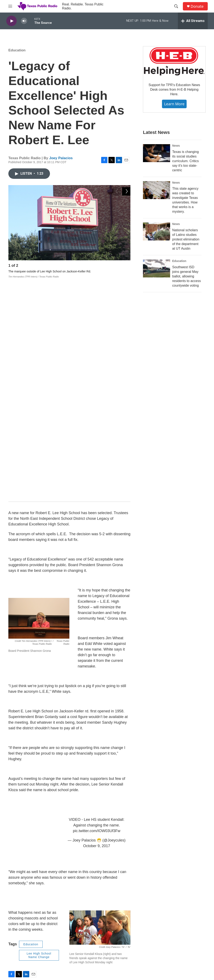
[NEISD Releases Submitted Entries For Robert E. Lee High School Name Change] (22, 867)
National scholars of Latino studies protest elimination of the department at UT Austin (186, 239)
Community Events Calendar (183, 941)
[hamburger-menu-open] (10, 6)
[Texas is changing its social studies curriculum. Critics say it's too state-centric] (157, 153)
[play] (11, 21)
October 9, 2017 (97, 624)
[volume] (24, 21)
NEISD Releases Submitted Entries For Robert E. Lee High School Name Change (98, 860)
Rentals (125, 951)
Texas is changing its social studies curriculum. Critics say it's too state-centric (185, 161)
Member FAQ (129, 941)
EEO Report (128, 913)
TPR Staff (171, 904)
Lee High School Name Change (39, 734)
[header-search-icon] (176, 6)
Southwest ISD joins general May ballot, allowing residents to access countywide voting (187, 276)
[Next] (126, 267)
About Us (82, 904)
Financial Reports (132, 904)
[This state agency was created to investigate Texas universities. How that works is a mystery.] (157, 190)
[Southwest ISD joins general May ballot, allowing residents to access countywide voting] (157, 268)
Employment (84, 923)
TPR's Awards (174, 932)
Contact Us (83, 913)
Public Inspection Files (135, 923)
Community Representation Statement (94, 951)
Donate (197, 6)
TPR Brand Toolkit (88, 932)
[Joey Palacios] (18, 777)
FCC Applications (132, 932)
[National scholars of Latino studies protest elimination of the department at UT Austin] (157, 231)
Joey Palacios (61, 158)
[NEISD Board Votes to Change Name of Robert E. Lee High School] (22, 840)
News (176, 146)
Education (17, 50)
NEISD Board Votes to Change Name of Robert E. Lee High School (88, 834)
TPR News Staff (175, 913)
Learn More (174, 104)
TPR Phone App (175, 923)
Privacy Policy (85, 941)
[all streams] (193, 21)
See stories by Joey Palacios (55, 785)
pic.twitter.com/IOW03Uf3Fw (97, 609)
